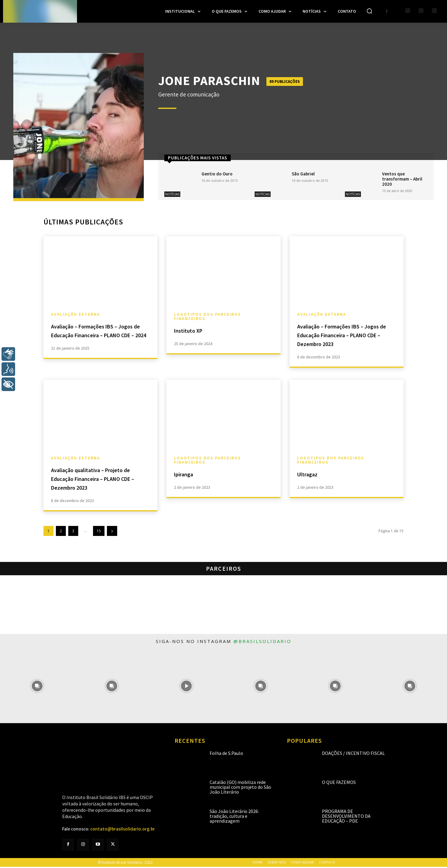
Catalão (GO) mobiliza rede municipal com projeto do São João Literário (240, 788)
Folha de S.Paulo (226, 754)
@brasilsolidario (262, 642)
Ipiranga (187, 475)
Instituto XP (193, 332)
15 (99, 532)
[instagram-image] (37, 687)
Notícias (172, 194)
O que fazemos (339, 783)
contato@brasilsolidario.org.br (123, 830)
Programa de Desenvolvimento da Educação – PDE (346, 817)
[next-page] (112, 532)
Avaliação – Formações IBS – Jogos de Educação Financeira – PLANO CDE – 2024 (100, 336)
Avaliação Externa (76, 316)
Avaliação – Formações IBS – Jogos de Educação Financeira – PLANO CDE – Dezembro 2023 (346, 336)
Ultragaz (310, 475)
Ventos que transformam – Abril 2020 (402, 179)
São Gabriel (303, 174)
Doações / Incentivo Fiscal (353, 754)
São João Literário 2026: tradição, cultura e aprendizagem (234, 817)
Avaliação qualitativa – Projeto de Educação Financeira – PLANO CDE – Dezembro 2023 (98, 480)
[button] (369, 11)
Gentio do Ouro (217, 174)
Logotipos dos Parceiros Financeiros (207, 318)
